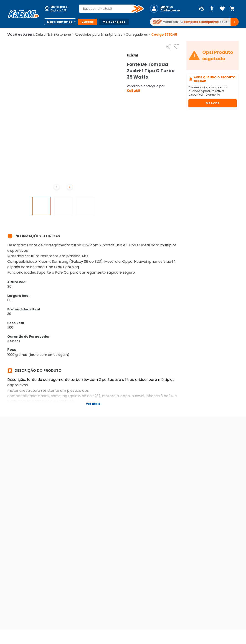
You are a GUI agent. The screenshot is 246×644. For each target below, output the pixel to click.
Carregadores (138, 35)
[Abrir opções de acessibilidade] (212, 9)
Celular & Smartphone (55, 35)
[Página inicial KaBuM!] (23, 14)
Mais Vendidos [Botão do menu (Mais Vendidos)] (114, 22)
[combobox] (108, 9)
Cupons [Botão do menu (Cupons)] (87, 22)
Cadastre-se (170, 10)
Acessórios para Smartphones (100, 35)
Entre (165, 7)
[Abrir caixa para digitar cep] (59, 9)
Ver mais (93, 404)
